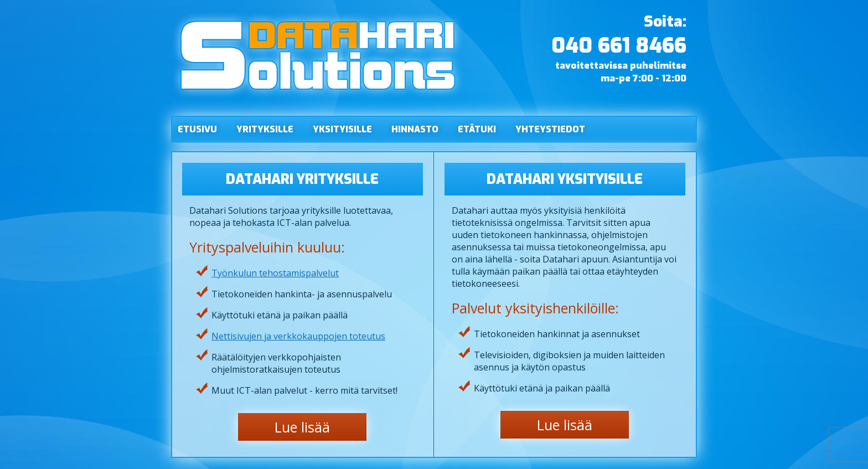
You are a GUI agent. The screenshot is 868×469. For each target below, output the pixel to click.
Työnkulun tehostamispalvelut (275, 273)
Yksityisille (342, 129)
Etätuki (477, 129)
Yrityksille (265, 129)
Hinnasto (415, 129)
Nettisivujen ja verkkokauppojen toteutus (298, 336)
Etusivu (197, 129)
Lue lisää (302, 427)
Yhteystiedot (550, 129)
